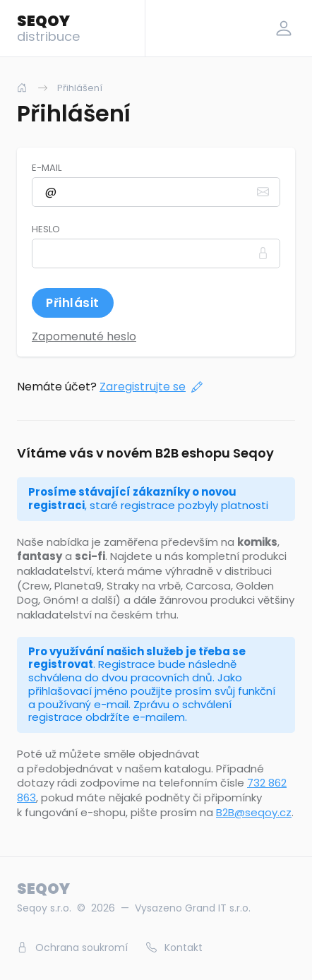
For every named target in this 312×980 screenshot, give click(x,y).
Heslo (46, 229)
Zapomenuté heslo (84, 336)
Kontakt (174, 948)
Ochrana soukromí (72, 948)
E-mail (47, 168)
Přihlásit (73, 303)
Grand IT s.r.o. (218, 908)
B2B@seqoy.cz (254, 812)
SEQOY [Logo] (48, 28)
